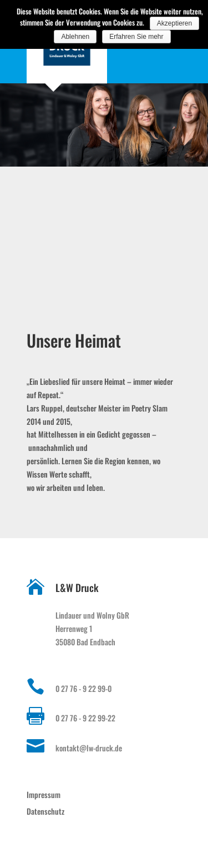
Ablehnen (75, 37)
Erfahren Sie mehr (136, 37)
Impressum (44, 794)
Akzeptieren (174, 23)
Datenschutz (45, 811)
